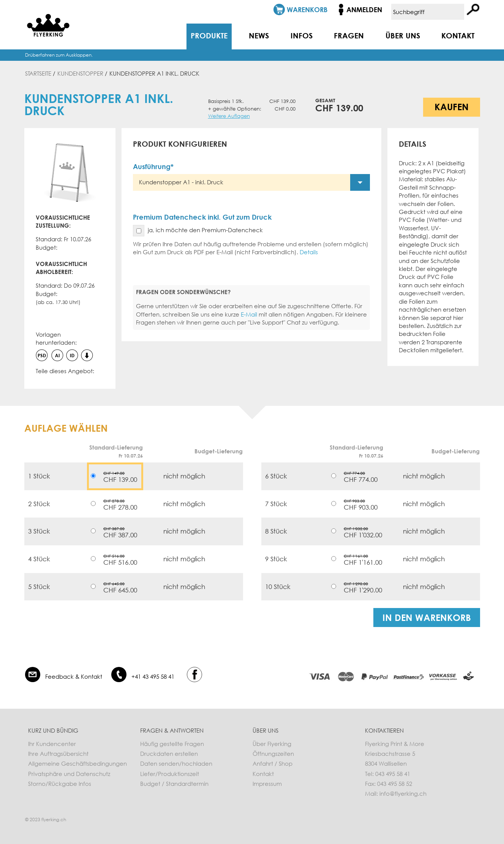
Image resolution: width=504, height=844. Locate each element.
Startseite (38, 73)
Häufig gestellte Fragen (172, 744)
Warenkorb (307, 10)
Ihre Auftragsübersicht (58, 754)
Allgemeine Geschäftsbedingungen (77, 763)
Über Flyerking (272, 744)
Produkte (209, 35)
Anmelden (364, 10)
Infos (302, 35)
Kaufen (452, 107)
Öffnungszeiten (273, 754)
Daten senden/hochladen (176, 763)
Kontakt (458, 35)
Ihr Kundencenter (52, 744)
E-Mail (249, 314)
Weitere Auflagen (229, 116)
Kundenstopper (80, 73)
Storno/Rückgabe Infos (60, 784)
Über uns (403, 35)
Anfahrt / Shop (273, 763)
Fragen (349, 35)
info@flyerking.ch (403, 793)
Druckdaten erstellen (169, 754)
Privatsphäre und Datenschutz (69, 774)
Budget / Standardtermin (174, 784)
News (259, 35)
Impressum (267, 784)
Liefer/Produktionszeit (170, 774)
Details (309, 252)
